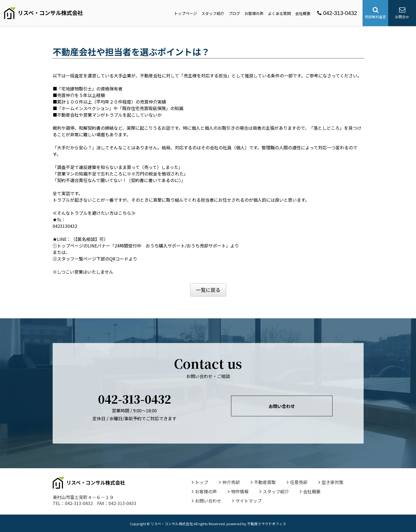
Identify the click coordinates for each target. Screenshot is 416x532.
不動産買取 (263, 482)
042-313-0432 (337, 13)
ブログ (234, 13)
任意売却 (297, 482)
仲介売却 (229, 482)
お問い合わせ (282, 406)
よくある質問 (279, 13)
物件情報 (238, 491)
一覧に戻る (208, 290)
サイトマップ (247, 501)
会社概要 (303, 13)
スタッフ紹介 (213, 13)
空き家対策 (331, 482)
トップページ (185, 13)
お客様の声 (254, 13)
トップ (200, 482)
